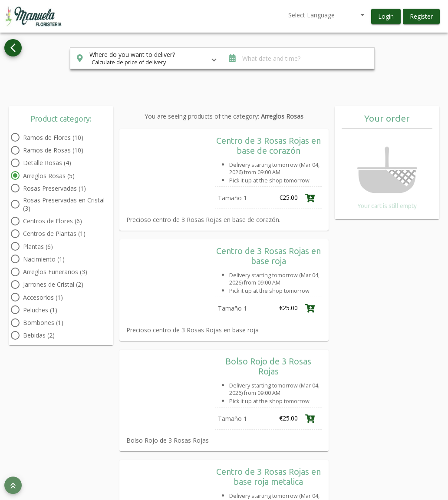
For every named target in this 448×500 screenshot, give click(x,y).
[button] (386, 17)
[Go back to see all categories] (13, 48)
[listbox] (327, 15)
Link (326, 228)
